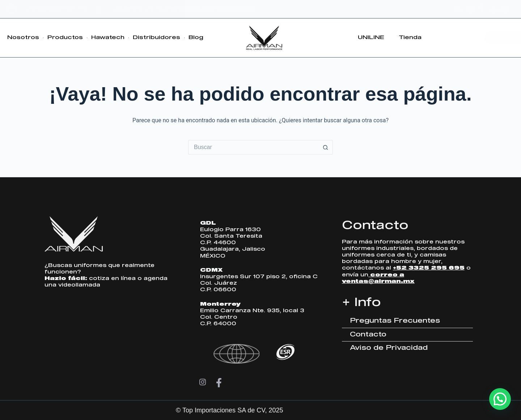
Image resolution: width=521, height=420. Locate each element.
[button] (500, 399)
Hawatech (108, 37)
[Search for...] (253, 147)
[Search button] (326, 147)
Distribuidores (156, 37)
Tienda (410, 37)
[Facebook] (219, 383)
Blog (196, 37)
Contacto (375, 226)
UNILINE (371, 37)
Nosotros (23, 37)
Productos (65, 37)
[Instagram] (203, 383)
